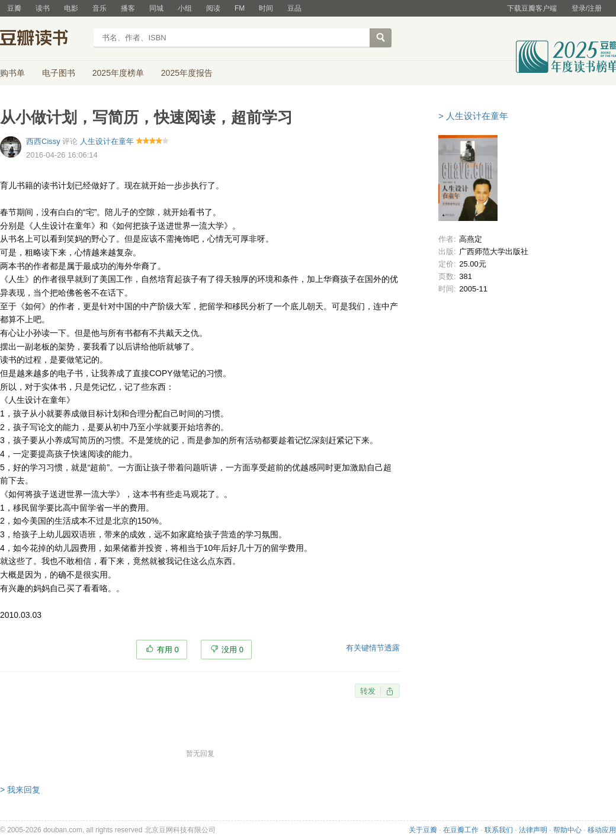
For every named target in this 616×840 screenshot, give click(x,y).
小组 (185, 8)
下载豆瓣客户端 (532, 8)
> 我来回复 (20, 790)
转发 (368, 691)
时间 (266, 8)
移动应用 (602, 830)
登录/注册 (587, 8)
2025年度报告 (187, 73)
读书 (43, 8)
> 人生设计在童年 (473, 116)
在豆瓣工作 (461, 830)
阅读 (213, 8)
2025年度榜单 (118, 73)
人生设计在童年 (107, 141)
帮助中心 (567, 830)
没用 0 (232, 650)
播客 (128, 8)
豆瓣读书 (43, 39)
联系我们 (499, 830)
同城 (156, 8)
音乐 (100, 8)
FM (240, 8)
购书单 (12, 73)
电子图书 (59, 73)
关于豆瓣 (423, 830)
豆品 (294, 8)
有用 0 (168, 650)
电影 (71, 8)
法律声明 (533, 830)
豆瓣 (14, 8)
